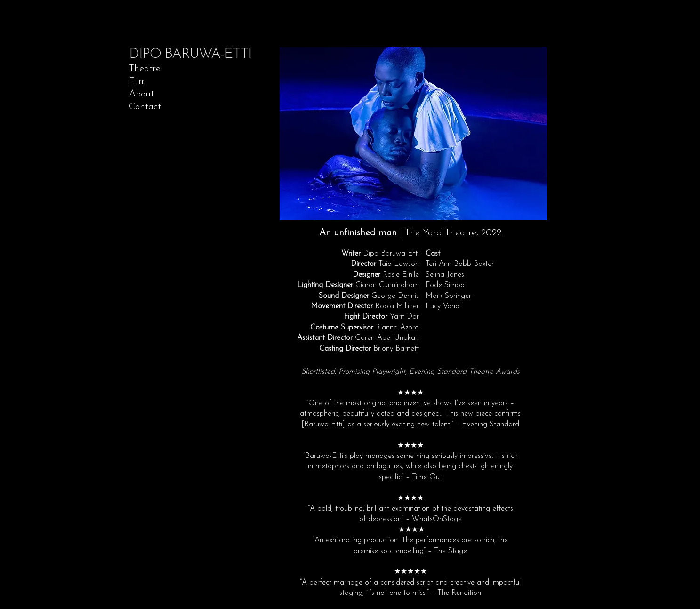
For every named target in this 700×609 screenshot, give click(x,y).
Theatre (145, 69)
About (141, 94)
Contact (145, 107)
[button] (413, 134)
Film (138, 81)
